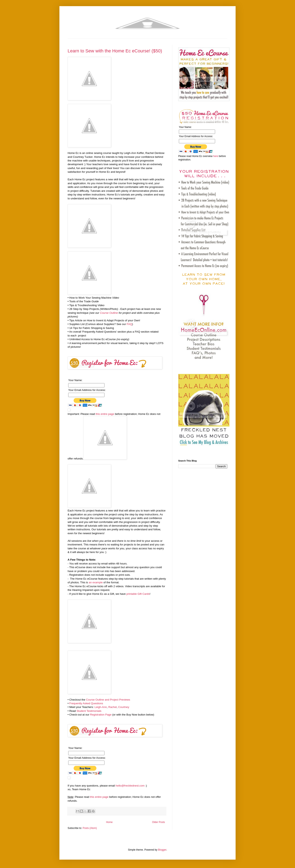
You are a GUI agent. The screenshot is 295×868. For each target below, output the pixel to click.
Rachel (113, 707)
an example (96, 582)
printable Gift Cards (138, 594)
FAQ (129, 324)
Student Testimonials (89, 711)
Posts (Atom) (90, 828)
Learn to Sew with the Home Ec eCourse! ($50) (115, 51)
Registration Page (101, 715)
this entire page (105, 414)
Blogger (162, 850)
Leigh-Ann (101, 707)
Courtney (124, 707)
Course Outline (109, 313)
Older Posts (158, 822)
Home (109, 822)
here (216, 156)
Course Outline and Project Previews (108, 700)
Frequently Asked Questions (86, 703)
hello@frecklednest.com (130, 786)
